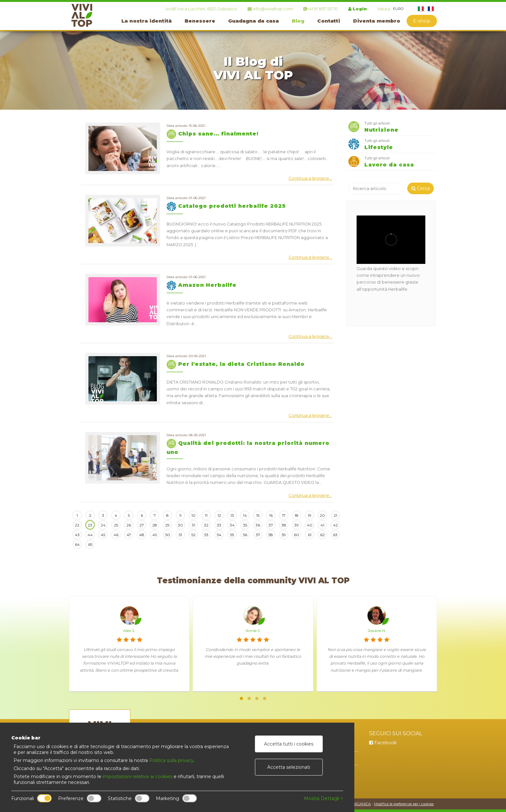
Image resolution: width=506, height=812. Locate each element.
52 (193, 535)
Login (358, 9)
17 (284, 515)
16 (271, 515)
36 (258, 525)
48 (142, 535)
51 (180, 535)
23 (90, 525)
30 (180, 525)
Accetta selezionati (289, 767)
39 (297, 525)
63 (335, 535)
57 (258, 535)
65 (90, 544)
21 (335, 515)
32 (206, 525)
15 (258, 515)
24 (103, 525)
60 (297, 535)
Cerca (421, 188)
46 (116, 535)
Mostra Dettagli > (324, 798)
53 (206, 535)
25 (116, 525)
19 (310, 515)
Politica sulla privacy (171, 760)
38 (284, 525)
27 (142, 525)
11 (206, 515)
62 (322, 535)
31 (193, 525)
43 (77, 535)
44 (90, 535)
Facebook (383, 743)
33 (219, 525)
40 (310, 525)
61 (310, 535)
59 (284, 535)
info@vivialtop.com (270, 9)
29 (167, 525)
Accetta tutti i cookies (289, 744)
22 (77, 525)
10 (193, 515)
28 (155, 525)
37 (271, 525)
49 (155, 535)
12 (219, 515)
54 (219, 535)
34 (232, 525)
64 (77, 544)
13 (232, 515)
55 (232, 535)
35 (245, 525)
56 (245, 535)
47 (129, 535)
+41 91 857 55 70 (321, 9)
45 (103, 535)
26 (129, 525)
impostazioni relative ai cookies (137, 777)
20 (322, 515)
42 (335, 525)
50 (168, 535)
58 (271, 535)
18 (297, 515)
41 (322, 525)
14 (245, 515)
